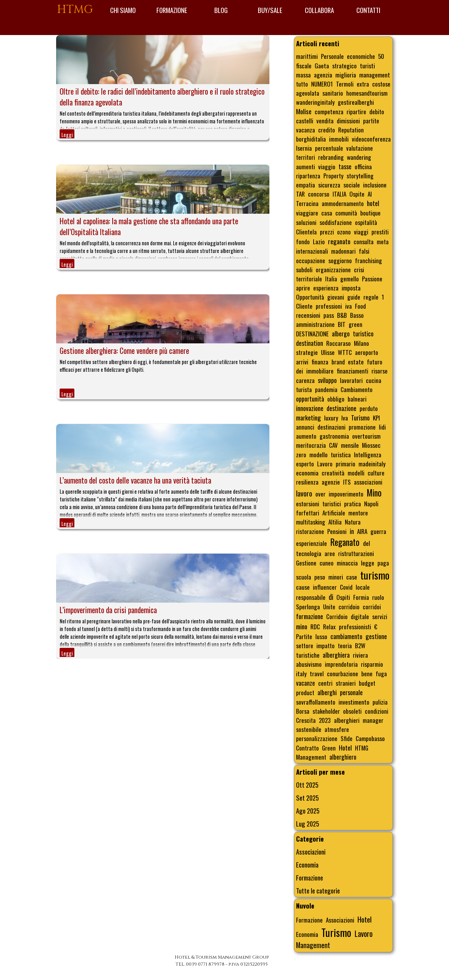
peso (320, 577)
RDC (315, 626)
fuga (381, 673)
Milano (361, 343)
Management (311, 757)
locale (363, 587)
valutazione (360, 148)
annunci (305, 427)
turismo (375, 575)
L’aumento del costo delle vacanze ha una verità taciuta (135, 480)
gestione (376, 636)
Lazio (319, 241)
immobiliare (320, 371)
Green (329, 748)
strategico (344, 66)
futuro (375, 362)
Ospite (357, 194)
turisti (367, 66)
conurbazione (343, 673)
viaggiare (307, 213)
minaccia (347, 563)
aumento (306, 436)
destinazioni (331, 427)
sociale (352, 185)
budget (367, 683)
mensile (350, 445)
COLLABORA (319, 10)
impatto (326, 645)
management (375, 75)
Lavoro (325, 464)
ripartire (356, 111)
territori (306, 157)
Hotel (345, 748)
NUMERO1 (322, 84)
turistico (363, 334)
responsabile (311, 597)
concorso (319, 194)
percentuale (329, 148)
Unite (329, 606)
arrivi (302, 362)
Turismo (360, 418)
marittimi (307, 56)
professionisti (355, 626)
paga (383, 563)
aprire (303, 288)
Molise (304, 111)
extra (363, 84)
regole (371, 297)
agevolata (308, 93)
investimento (354, 702)
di (331, 597)
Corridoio (337, 616)
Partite (304, 636)
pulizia (380, 702)
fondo (303, 241)
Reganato (345, 542)
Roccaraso (339, 343)
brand (338, 362)
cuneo (327, 563)
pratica (353, 503)
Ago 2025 (308, 811)
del (367, 543)
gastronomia (334, 436)
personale (351, 692)
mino (302, 626)
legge (368, 563)
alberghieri (347, 720)
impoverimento (346, 494)
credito (327, 130)
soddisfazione (336, 222)
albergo (341, 334)
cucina (374, 380)
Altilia (335, 522)
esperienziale (311, 543)
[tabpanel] (222, 961)
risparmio (372, 664)
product (305, 692)
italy (301, 673)
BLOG (221, 10)
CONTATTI (368, 10)
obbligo (336, 399)
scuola (304, 577)
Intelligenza (368, 454)
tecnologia (309, 553)
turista (304, 389)
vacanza (306, 130)
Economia (307, 865)
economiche (361, 56)
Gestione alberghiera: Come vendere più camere (124, 351)
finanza (320, 362)
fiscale (304, 66)
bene (367, 673)
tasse (345, 166)
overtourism (366, 436)
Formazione (310, 878)
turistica (341, 454)
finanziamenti (353, 371)
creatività (333, 473)
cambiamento (346, 636)
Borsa (303, 711)
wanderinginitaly (315, 102)
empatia (306, 185)
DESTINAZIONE (312, 334)
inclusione (375, 185)
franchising (368, 260)
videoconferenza (371, 139)
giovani (336, 297)
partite (371, 121)
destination (310, 343)
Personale (332, 56)
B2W (360, 645)
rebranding (331, 157)
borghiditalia (311, 139)
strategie (307, 352)
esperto (305, 464)
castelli (305, 121)
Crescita (306, 720)
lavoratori (351, 380)
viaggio (327, 166)
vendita (325, 121)
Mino (374, 493)
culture (376, 473)
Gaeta (322, 66)
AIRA (362, 531)
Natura (353, 522)
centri (325, 683)
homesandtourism (367, 93)
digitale (360, 616)
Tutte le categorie (318, 890)
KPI (376, 418)
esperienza (326, 288)
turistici (332, 503)
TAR (300, 194)
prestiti (380, 232)
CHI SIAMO (123, 10)
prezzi (327, 232)
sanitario (333, 93)
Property (333, 176)
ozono (344, 232)
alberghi (327, 692)
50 (381, 56)
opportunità (310, 399)
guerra (378, 531)
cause (303, 587)
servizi (380, 616)
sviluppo (327, 380)
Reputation (351, 130)
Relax (329, 626)
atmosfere (337, 729)
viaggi (361, 232)
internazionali (312, 251)
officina (363, 166)
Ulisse (328, 352)
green (356, 324)
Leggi (67, 135)
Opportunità (310, 297)
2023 (325, 720)
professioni (329, 306)
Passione (372, 279)
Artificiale (334, 513)
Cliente (304, 306)
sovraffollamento (316, 702)
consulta (364, 241)
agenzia (323, 75)
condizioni (377, 711)
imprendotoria (341, 664)
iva (349, 306)
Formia (361, 597)
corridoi (372, 606)
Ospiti (343, 597)
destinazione (341, 408)
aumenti (306, 166)
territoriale (309, 279)
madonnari (343, 251)
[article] (163, 88)
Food (360, 306)
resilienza (307, 482)
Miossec (371, 445)
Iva (345, 418)
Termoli (345, 84)
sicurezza (329, 185)
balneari (357, 399)
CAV (333, 445)
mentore (358, 513)
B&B (342, 315)
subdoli (304, 269)
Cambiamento (357, 389)
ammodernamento (343, 203)
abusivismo (309, 664)
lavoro (304, 493)
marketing (309, 417)
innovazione (310, 408)
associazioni (368, 482)
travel (317, 673)
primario (346, 464)
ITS (347, 482)
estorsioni (308, 503)
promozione (362, 427)
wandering (359, 157)
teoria (345, 645)
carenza (305, 380)
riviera (360, 655)
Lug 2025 (308, 824)
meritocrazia (311, 445)
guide (354, 297)
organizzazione (333, 269)
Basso (357, 315)
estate (356, 362)
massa (303, 75)
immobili (339, 139)
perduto (369, 408)
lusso (321, 636)
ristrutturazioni (356, 553)
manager (373, 720)
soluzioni (306, 222)
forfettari (308, 513)
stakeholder (326, 711)
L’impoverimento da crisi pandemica (108, 610)
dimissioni (348, 121)
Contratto (307, 748)
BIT (342, 324)
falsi (364, 251)
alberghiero (343, 757)
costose (381, 84)
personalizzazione (317, 738)
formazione (310, 616)
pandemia (326, 389)
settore (305, 645)
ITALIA (339, 194)
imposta (351, 288)
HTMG (75, 10)
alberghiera (336, 655)
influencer (325, 587)
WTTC (345, 352)
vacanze (306, 683)
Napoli (371, 503)
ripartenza (308, 176)
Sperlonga (308, 606)
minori (336, 577)
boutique (370, 213)
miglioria (346, 75)
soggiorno (340, 260)
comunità (346, 213)
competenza (329, 111)
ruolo (378, 597)
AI (370, 194)
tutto (302, 84)
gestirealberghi (356, 102)
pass (329, 315)
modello (319, 454)
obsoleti (352, 711)
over (320, 494)
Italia (331, 279)
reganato (339, 241)
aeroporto (367, 352)
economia (307, 473)
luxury (331, 418)
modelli (356, 473)
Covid (346, 587)
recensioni (308, 315)
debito (377, 111)
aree (330, 553)
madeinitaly (372, 464)
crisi (359, 269)
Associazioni (311, 852)
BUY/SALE (270, 10)
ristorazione (310, 531)
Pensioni (337, 531)
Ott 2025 (307, 785)
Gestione (306, 563)
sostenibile (309, 729)
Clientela (306, 232)
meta (383, 241)
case (352, 577)
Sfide (347, 738)
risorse (380, 371)
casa (327, 213)
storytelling (360, 176)
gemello (350, 279)
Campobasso (370, 738)
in (352, 531)
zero (301, 454)
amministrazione (315, 324)
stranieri (346, 683)
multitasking (311, 522)
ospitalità (366, 222)
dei (300, 371)
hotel (373, 203)
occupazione (311, 260)
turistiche (308, 655)
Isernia (304, 148)
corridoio (349, 606)
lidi (382, 427)
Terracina (307, 203)
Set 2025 (307, 798)
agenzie (331, 482)
